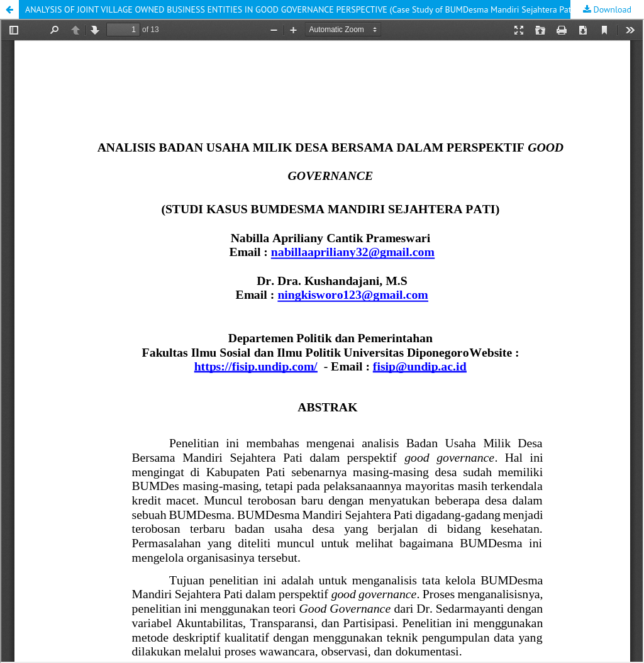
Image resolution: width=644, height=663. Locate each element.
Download (611, 9)
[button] (9, 9)
